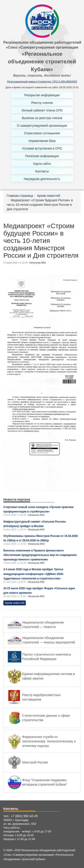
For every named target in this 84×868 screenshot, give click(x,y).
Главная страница (20, 196)
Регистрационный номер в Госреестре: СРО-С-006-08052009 (42, 81)
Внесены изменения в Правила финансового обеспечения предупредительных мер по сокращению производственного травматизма (40, 555)
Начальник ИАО (38, 263)
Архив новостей (48, 196)
